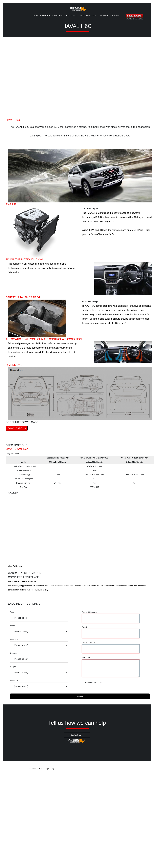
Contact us (32, 769)
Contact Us (76, 735)
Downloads (15, 428)
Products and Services (66, 16)
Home (36, 16)
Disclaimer (42, 769)
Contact (116, 16)
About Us (47, 16)
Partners (104, 16)
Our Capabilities (88, 16)
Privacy (51, 769)
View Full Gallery (15, 566)
